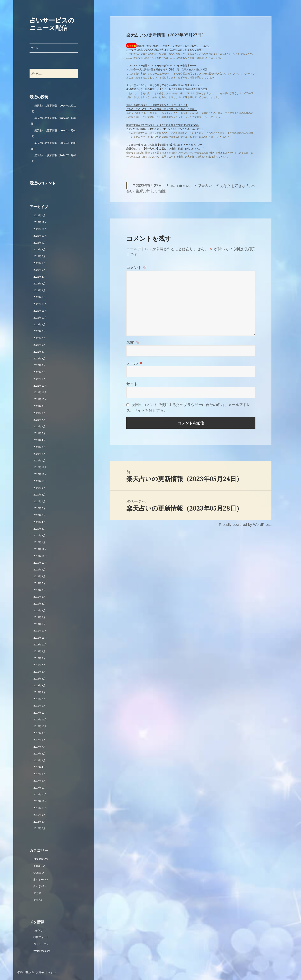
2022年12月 (40, 304)
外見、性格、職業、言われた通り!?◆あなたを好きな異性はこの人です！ (165, 129)
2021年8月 (40, 413)
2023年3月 (40, 284)
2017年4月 (40, 767)
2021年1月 (40, 461)
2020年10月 (40, 481)
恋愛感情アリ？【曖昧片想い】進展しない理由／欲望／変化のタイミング (165, 149)
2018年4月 (40, 685)
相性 (162, 191)
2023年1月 (40, 297)
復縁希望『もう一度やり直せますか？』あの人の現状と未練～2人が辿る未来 (167, 89)
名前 (133, 342)
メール (135, 363)
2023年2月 (40, 290)
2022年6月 (40, 345)
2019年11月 (40, 556)
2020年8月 (40, 495)
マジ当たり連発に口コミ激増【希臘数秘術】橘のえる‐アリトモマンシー (164, 145)
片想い (151, 191)
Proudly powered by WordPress (245, 525)
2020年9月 (40, 488)
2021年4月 (40, 440)
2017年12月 (40, 713)
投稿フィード (41, 937)
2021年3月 (40, 447)
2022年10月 (40, 318)
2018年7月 (40, 665)
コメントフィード (44, 944)
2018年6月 (40, 672)
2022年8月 (40, 331)
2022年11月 (40, 311)
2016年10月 (40, 808)
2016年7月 (40, 828)
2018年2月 (40, 699)
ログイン (39, 931)
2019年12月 (40, 549)
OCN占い (39, 873)
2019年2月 (40, 617)
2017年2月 (40, 781)
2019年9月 (40, 570)
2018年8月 (40, 658)
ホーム (34, 48)
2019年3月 (40, 610)
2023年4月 (40, 277)
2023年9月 (40, 243)
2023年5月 (40, 270)
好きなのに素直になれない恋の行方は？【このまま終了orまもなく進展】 (165, 50)
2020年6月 (40, 508)
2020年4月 (40, 522)
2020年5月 (40, 515)
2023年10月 (40, 236)
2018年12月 (40, 631)
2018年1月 (40, 706)
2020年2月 (40, 536)
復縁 (139, 191)
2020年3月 (40, 529)
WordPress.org (42, 951)
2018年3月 (40, 692)
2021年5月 (40, 433)
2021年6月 (40, 426)
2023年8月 (40, 250)
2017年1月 (40, 788)
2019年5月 (40, 597)
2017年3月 (40, 774)
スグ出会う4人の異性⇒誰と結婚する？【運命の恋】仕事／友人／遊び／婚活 (167, 69)
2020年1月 (40, 542)
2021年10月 (40, 399)
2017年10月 (40, 726)
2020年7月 (40, 501)
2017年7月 (40, 747)
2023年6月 (40, 263)
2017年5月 (40, 760)
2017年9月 (40, 733)
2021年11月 (40, 392)
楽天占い (39, 900)
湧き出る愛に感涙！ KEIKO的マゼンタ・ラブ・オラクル (157, 105)
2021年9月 (40, 406)
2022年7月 (40, 338)
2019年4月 (40, 604)
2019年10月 (40, 563)
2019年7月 (40, 583)
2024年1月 (40, 215)
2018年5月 (40, 679)
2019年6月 (40, 590)
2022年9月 (40, 324)
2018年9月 (40, 651)
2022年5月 (40, 352)
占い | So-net (41, 879)
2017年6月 (40, 754)
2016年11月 (40, 801)
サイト (132, 384)
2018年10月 (40, 645)
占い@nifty (40, 886)
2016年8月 (40, 822)
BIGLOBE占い (41, 859)
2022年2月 (40, 372)
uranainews (180, 185)
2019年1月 (40, 624)
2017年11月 (40, 720)
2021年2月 (40, 454)
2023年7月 (40, 256)
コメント (137, 268)
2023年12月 (40, 222)
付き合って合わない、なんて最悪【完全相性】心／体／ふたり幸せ (162, 109)
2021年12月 (40, 386)
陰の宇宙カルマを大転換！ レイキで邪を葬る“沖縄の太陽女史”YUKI (163, 125)
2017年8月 (40, 740)
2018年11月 (40, 638)
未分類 (37, 893)
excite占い (39, 866)
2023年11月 (40, 229)
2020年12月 (40, 467)
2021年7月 (40, 420)
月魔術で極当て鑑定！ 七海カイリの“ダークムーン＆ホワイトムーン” (174, 46)
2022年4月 (40, 359)
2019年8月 (40, 576)
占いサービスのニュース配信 (52, 24)
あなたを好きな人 (235, 185)
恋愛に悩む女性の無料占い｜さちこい (37, 972)
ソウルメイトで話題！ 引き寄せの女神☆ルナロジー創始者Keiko (161, 66)
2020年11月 (40, 474)
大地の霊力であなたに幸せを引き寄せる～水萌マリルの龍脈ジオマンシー (165, 85)
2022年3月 (40, 365)
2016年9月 (40, 815)
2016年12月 (40, 795)
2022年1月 (40, 379)
